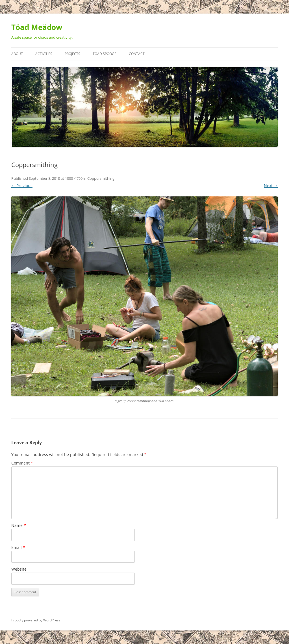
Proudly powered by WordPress (36, 620)
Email (18, 547)
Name (19, 525)
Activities (44, 54)
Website (19, 569)
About (17, 54)
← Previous (22, 186)
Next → (271, 186)
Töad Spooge (105, 54)
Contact (137, 54)
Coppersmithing (101, 178)
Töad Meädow (37, 27)
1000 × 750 (74, 178)
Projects (72, 54)
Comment (22, 463)
